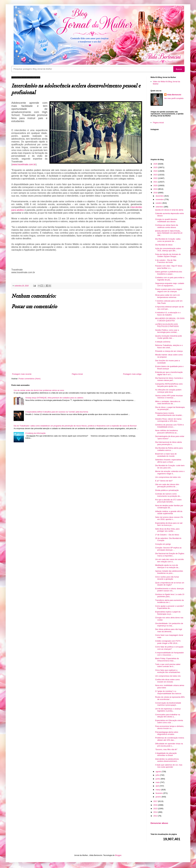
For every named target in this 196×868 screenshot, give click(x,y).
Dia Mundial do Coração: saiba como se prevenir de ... (168, 240)
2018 (156, 193)
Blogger (118, 855)
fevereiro (159, 793)
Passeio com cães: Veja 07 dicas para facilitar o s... (169, 267)
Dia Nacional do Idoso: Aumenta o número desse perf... (169, 379)
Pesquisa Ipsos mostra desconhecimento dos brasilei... (169, 414)
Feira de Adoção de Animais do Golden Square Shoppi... (168, 255)
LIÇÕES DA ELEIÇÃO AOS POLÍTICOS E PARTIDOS (167, 325)
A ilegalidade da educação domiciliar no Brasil (166, 754)
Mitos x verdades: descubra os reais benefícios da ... (168, 403)
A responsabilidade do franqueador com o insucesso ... (169, 654)
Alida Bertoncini (174, 95)
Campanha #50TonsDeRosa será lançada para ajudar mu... (169, 385)
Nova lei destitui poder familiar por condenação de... (169, 507)
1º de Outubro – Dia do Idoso (167, 535)
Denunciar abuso (159, 823)
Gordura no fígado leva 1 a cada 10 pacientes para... (170, 595)
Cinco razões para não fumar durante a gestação (167, 578)
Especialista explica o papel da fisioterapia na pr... (168, 613)
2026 (156, 164)
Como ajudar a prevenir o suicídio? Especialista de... (169, 607)
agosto (159, 772)
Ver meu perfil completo (174, 98)
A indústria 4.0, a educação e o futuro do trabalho (168, 314)
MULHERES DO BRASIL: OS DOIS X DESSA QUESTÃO (170, 320)
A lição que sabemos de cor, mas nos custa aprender (169, 766)
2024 (156, 171)
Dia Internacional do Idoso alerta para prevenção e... (168, 443)
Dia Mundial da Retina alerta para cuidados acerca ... (169, 449)
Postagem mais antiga (132, 374)
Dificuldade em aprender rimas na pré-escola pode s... (169, 745)
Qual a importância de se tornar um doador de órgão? (170, 584)
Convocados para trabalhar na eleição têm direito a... (168, 716)
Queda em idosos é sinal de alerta (169, 210)
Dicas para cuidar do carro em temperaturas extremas (167, 296)
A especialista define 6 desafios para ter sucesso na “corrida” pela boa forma (57, 412)
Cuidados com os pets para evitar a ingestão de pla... (170, 279)
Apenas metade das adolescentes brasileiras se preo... (169, 572)
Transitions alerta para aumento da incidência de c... (169, 601)
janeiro (159, 797)
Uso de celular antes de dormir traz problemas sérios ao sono (39, 390)
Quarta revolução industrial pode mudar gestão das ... (168, 337)
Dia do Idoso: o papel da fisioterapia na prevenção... (170, 408)
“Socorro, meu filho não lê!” (166, 749)
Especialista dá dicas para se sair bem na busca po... (169, 524)
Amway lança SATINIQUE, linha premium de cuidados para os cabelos (54, 398)
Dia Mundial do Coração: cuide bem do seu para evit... (170, 467)
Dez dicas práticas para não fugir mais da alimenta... (169, 630)
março (159, 790)
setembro (160, 207)
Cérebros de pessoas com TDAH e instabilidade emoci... (169, 426)
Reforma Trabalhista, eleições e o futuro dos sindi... (169, 346)
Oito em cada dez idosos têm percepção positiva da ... (167, 486)
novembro (160, 199)
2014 (156, 812)
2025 (156, 167)
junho (158, 779)
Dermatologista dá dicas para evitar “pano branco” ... (170, 437)
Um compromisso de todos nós (168, 477)
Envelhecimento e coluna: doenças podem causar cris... (169, 590)
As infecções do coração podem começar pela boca (168, 391)
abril (158, 786)
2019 (156, 189)
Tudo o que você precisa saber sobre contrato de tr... (168, 665)
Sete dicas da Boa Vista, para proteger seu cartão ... (167, 530)
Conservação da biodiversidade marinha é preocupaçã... (168, 704)
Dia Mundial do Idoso (164, 245)
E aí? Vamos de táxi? (164, 481)
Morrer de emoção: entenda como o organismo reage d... (170, 472)
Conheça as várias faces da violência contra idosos (166, 226)
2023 (156, 175)
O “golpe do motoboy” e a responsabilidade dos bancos (168, 692)
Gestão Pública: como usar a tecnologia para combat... (167, 331)
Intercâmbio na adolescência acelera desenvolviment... (167, 760)
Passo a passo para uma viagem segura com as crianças (169, 290)
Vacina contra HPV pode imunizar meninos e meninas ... (169, 397)
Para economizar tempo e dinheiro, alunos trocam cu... (169, 727)
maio (158, 782)
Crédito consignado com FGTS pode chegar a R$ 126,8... (168, 642)
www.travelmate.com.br (24, 164)
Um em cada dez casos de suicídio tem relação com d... (169, 560)
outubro (159, 203)
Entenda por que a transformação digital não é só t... (169, 373)
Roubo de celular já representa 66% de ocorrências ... (170, 698)
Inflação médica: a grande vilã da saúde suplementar (169, 512)
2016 (156, 805)
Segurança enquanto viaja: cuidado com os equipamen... (170, 284)
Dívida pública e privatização (167, 490)
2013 (156, 816)
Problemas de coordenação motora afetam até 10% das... (170, 739)
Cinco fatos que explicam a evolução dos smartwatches (168, 671)
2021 (156, 182)
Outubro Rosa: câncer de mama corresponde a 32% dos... (168, 420)
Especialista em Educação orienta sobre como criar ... (169, 722)
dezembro (160, 196)
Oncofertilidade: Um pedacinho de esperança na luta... (169, 625)
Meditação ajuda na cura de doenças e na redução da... (167, 566)
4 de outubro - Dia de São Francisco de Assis (166, 261)
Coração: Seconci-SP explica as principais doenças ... (168, 549)
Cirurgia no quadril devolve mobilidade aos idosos (166, 220)
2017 (156, 801)
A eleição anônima (163, 342)
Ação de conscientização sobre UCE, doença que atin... (168, 250)
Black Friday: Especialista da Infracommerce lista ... (167, 660)
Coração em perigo (163, 544)
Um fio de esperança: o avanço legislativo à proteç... (168, 710)
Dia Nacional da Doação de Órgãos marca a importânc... (170, 555)
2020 (156, 185)
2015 (156, 809)
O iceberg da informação (35, 433)
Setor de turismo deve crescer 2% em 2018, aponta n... (169, 518)
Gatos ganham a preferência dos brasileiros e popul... (169, 273)
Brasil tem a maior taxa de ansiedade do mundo (166, 455)
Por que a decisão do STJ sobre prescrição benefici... (168, 501)
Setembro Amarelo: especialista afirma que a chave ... (168, 461)
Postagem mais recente (22, 374)
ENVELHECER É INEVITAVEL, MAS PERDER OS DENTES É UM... (169, 233)
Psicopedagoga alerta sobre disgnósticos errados (167, 733)
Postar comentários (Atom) (30, 379)
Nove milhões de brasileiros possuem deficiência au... (167, 432)
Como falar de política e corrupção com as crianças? (169, 648)
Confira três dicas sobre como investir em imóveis (167, 681)
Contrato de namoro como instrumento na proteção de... (168, 495)
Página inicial (77, 374)
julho (158, 775)
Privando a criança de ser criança (169, 351)
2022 (156, 178)
